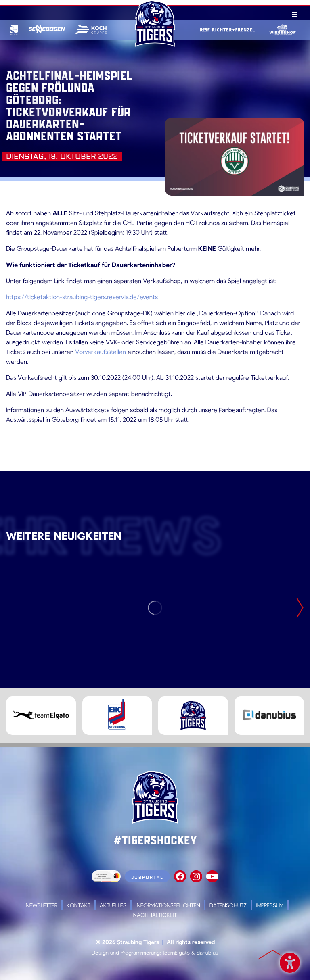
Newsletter (42, 905)
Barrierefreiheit (290, 961)
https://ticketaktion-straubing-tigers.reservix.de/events (82, 297)
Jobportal (147, 877)
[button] (18, 962)
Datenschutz (228, 905)
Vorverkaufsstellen (101, 351)
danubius (207, 952)
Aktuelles (113, 905)
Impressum (270, 905)
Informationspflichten (168, 905)
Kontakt (79, 905)
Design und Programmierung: (126, 952)
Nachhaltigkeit (155, 915)
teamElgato (176, 952)
